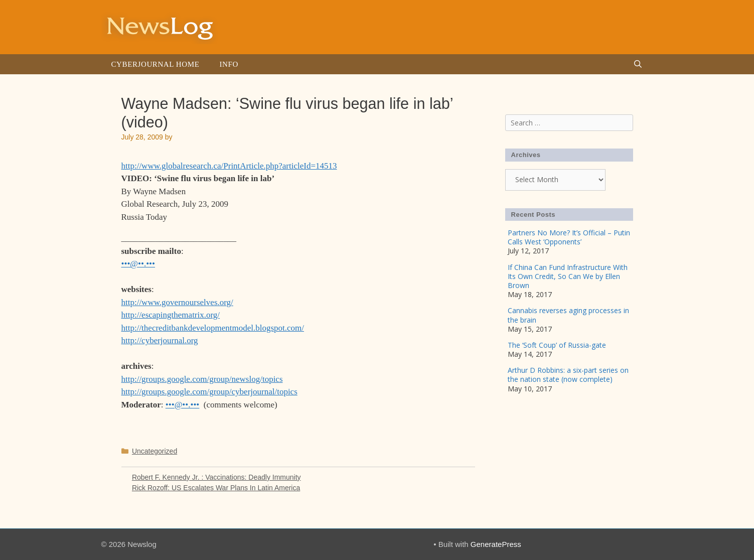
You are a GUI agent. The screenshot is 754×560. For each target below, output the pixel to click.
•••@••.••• (138, 264)
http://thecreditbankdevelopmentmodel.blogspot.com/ (213, 328)
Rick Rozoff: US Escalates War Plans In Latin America (216, 488)
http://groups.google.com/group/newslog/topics (202, 379)
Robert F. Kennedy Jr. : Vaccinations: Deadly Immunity (216, 477)
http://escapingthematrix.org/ (171, 315)
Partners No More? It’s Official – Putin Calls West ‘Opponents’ (569, 237)
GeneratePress (496, 544)
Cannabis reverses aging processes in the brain (568, 315)
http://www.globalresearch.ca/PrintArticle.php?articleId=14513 (229, 166)
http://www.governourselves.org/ (177, 302)
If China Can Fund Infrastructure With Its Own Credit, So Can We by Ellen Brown (568, 276)
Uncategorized (155, 451)
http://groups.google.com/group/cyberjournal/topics (209, 392)
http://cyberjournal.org (160, 340)
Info (229, 64)
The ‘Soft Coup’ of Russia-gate (557, 345)
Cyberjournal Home (156, 64)
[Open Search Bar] (638, 64)
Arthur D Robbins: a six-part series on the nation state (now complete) (568, 375)
